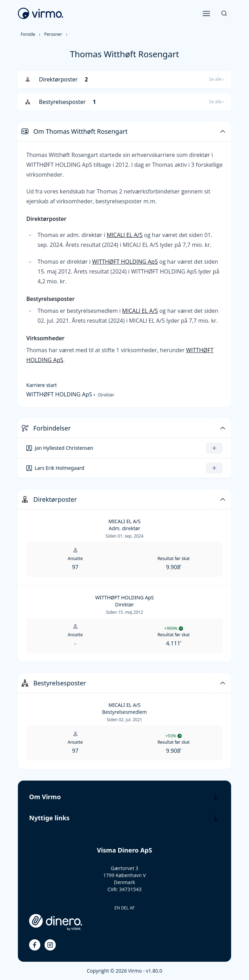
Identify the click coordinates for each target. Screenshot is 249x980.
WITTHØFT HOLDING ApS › (62, 394)
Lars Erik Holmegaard (59, 468)
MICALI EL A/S (124, 235)
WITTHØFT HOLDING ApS (125, 262)
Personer (53, 34)
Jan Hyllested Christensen (64, 448)
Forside (28, 34)
